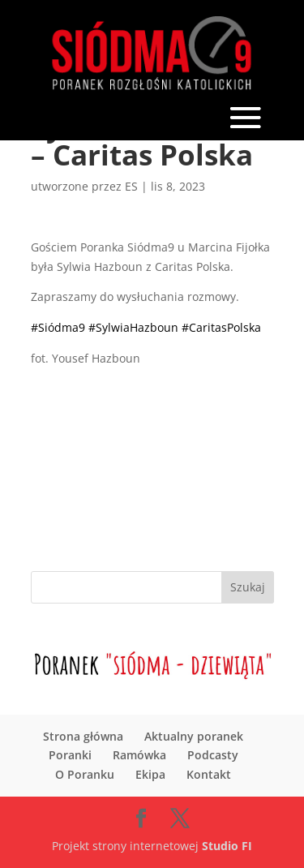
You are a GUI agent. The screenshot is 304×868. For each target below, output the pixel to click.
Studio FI (227, 846)
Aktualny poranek (194, 736)
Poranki (70, 755)
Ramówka (139, 755)
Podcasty (213, 755)
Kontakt (209, 774)
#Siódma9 (58, 327)
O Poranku (85, 774)
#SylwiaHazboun (133, 327)
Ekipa (150, 774)
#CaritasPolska (221, 327)
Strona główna (83, 736)
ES (131, 186)
